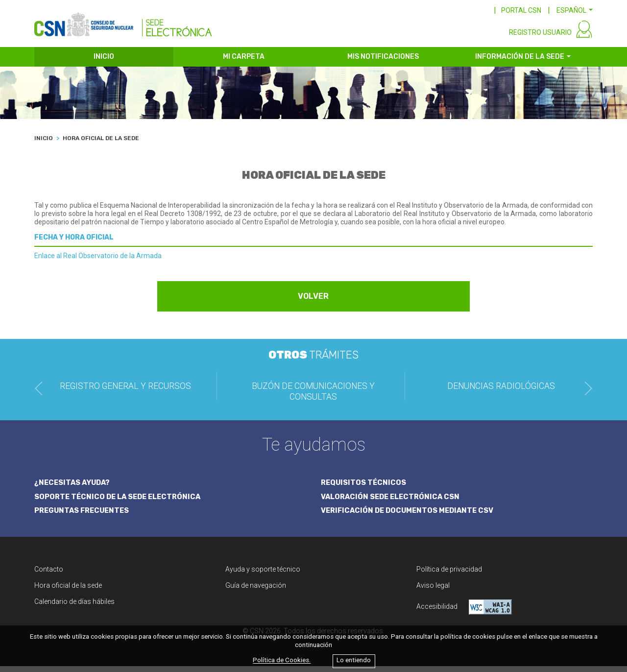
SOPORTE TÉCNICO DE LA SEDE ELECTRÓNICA (120, 502)
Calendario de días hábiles (74, 607)
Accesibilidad (464, 613)
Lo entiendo (354, 660)
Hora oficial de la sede (68, 591)
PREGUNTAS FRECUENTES (83, 516)
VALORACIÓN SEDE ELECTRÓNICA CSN (392, 502)
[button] (575, 10)
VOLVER (314, 301)
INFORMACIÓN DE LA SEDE (520, 62)
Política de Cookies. (282, 660)
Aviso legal (433, 591)
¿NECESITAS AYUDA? (74, 487)
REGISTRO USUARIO (540, 38)
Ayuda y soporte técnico (263, 575)
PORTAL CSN (521, 10)
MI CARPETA (244, 62)
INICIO (104, 62)
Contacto (49, 575)
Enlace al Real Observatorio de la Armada (98, 261)
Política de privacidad (449, 575)
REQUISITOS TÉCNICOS (364, 487)
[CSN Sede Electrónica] (123, 23)
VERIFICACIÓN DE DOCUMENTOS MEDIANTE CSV (410, 516)
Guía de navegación (256, 591)
